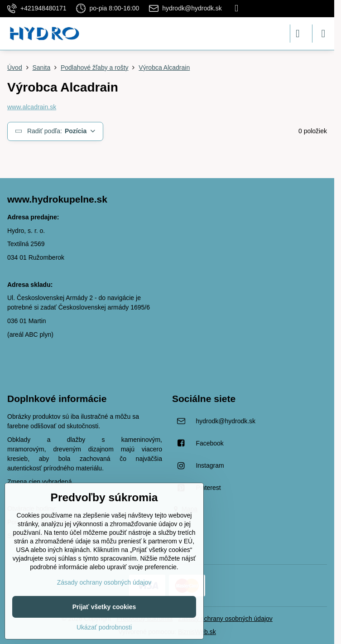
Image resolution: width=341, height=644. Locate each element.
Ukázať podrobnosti (104, 627)
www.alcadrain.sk (32, 107)
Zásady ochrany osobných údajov (225, 619)
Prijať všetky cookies (104, 607)
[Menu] (323, 34)
